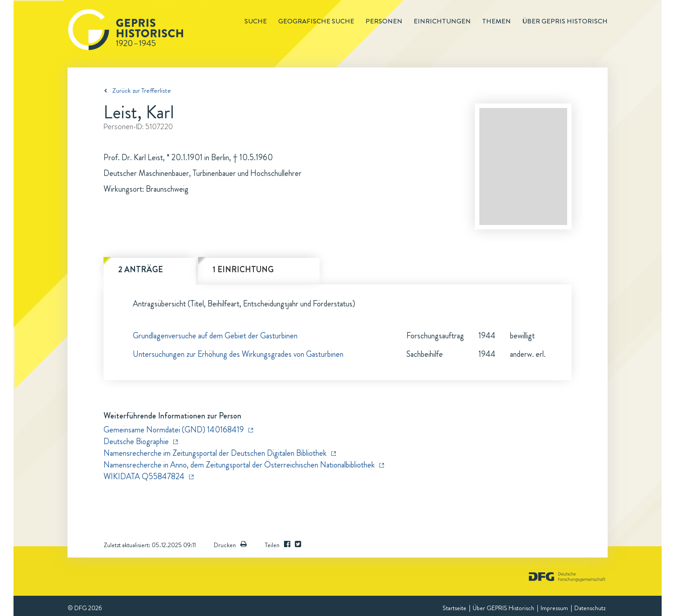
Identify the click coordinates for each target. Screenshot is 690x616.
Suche (256, 21)
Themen (496, 21)
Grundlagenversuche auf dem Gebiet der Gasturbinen (215, 336)
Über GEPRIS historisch (565, 21)
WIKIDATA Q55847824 (144, 477)
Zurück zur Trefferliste (142, 90)
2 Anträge (140, 270)
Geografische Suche (316, 21)
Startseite (454, 608)
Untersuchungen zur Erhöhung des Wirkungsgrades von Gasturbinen (238, 354)
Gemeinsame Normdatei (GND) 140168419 (174, 430)
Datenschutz (590, 608)
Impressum (554, 608)
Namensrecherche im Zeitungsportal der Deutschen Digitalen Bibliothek (215, 453)
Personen (384, 21)
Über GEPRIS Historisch (503, 608)
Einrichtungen (442, 21)
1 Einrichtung (243, 270)
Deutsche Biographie (136, 441)
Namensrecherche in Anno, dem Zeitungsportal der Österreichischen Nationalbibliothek (239, 465)
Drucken (230, 545)
